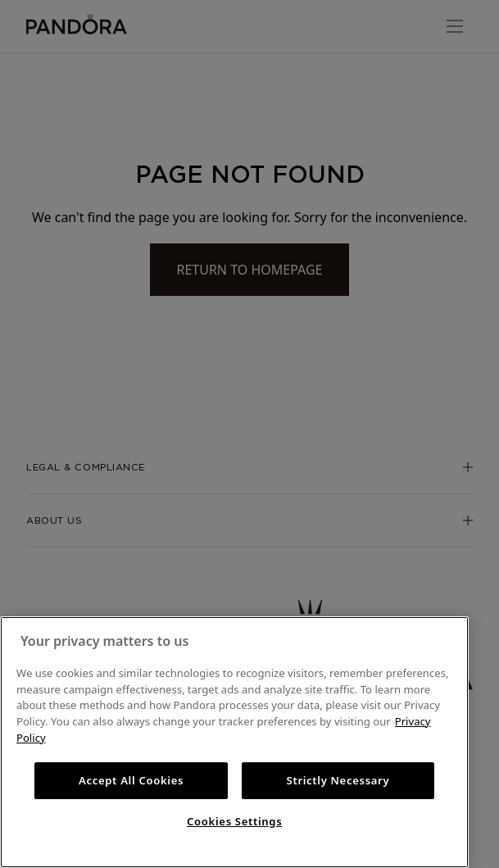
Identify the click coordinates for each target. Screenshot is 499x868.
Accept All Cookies (131, 780)
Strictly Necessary (338, 780)
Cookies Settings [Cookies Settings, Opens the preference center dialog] (234, 821)
